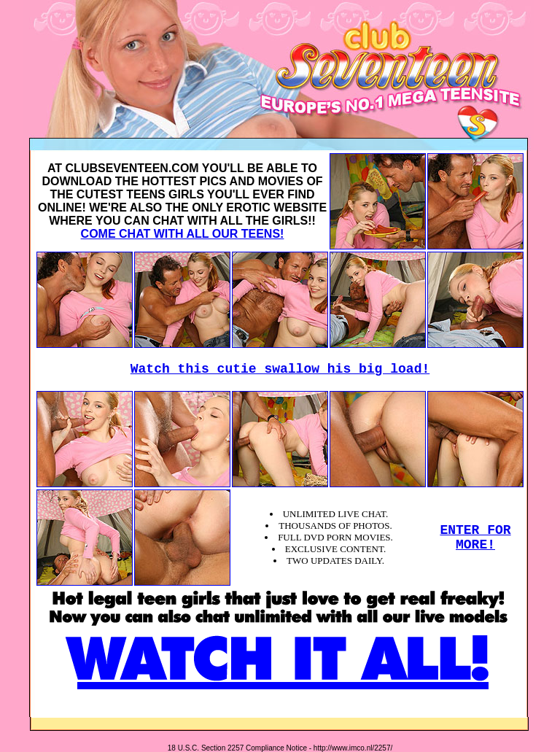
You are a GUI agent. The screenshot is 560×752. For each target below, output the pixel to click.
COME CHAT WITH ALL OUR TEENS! (183, 234)
